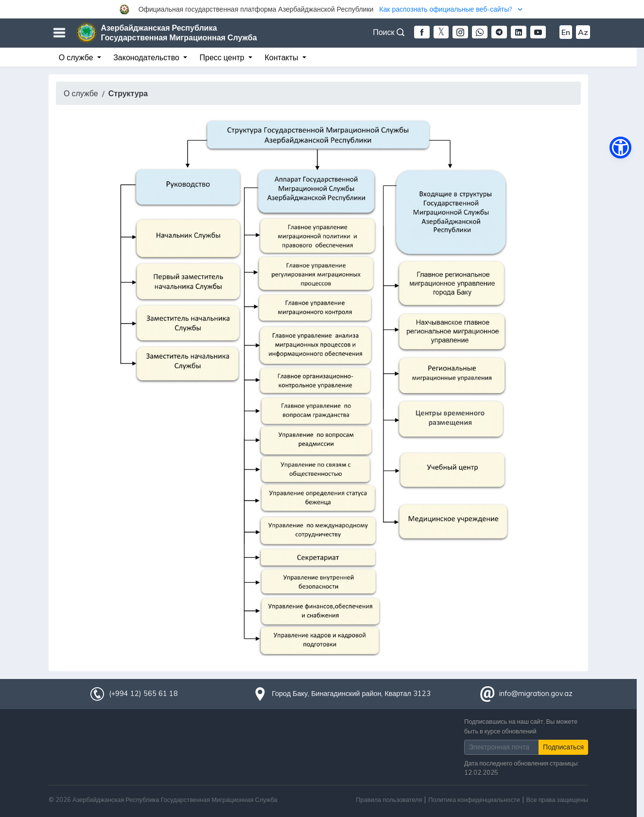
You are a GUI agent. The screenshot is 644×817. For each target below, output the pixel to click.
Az (583, 32)
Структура (128, 93)
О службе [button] (77, 57)
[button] (322, 9)
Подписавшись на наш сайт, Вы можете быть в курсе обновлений (521, 726)
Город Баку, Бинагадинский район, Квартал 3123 (351, 694)
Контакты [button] (282, 57)
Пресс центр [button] (223, 57)
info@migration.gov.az (536, 694)
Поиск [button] (388, 32)
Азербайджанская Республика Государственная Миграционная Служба (179, 33)
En (566, 32)
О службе (81, 93)
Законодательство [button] (147, 57)
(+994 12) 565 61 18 (143, 694)
